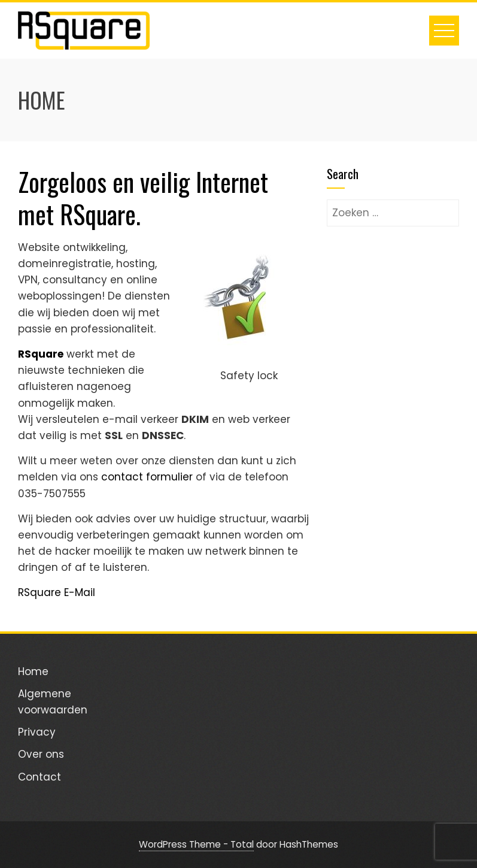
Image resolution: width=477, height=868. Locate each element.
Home (33, 672)
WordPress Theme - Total (196, 844)
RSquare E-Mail (57, 592)
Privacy (37, 732)
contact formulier (147, 477)
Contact (40, 777)
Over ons (41, 754)
